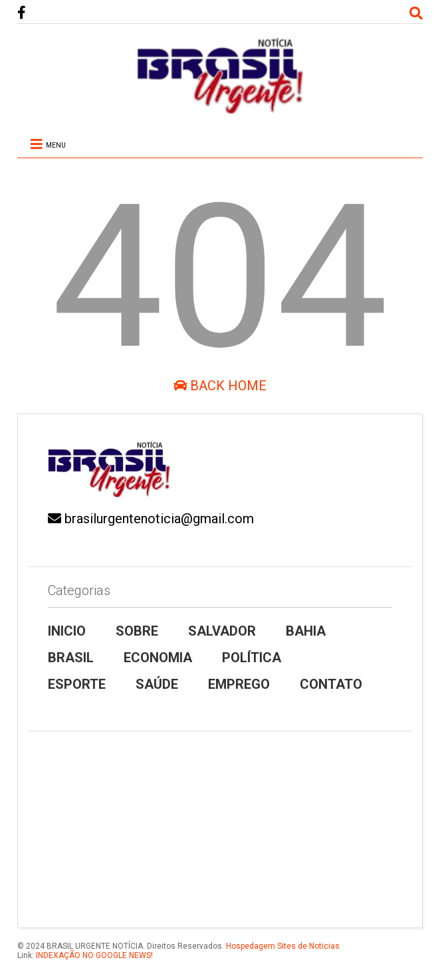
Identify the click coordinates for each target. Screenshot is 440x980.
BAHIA (306, 631)
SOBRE (137, 631)
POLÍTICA (252, 658)
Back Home (220, 386)
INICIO (67, 631)
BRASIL (71, 658)
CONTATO (331, 684)
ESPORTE (77, 684)
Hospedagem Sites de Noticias (283, 946)
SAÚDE (157, 684)
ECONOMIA (158, 658)
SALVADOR (222, 631)
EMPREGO (239, 684)
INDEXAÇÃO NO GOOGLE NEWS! (93, 955)
